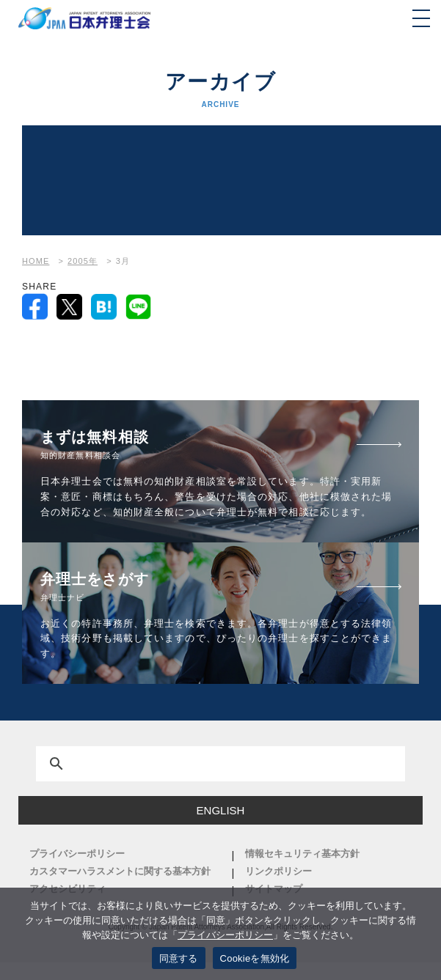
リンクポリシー (278, 871)
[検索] (203, 767)
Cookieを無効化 (255, 958)
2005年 (83, 261)
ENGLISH (221, 810)
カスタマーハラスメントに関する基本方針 (120, 871)
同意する (179, 958)
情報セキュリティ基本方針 (302, 854)
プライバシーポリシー (77, 854)
